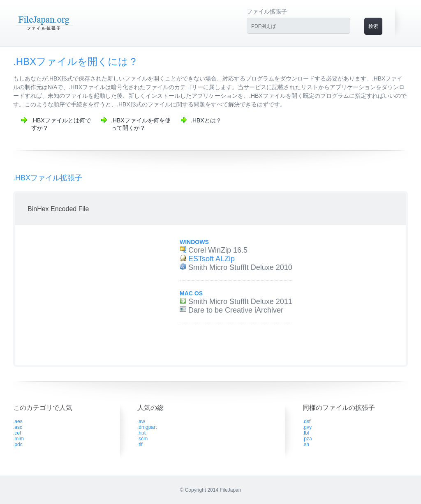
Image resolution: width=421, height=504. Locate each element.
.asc (18, 427)
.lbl (306, 433)
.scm (142, 439)
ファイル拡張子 (267, 12)
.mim (19, 439)
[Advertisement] (88, 295)
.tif (140, 444)
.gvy (307, 427)
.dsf (306, 421)
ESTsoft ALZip (212, 259)
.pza (307, 439)
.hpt (141, 433)
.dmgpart (147, 427)
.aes (18, 421)
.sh (306, 444)
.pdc (18, 444)
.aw (141, 421)
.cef (17, 433)
